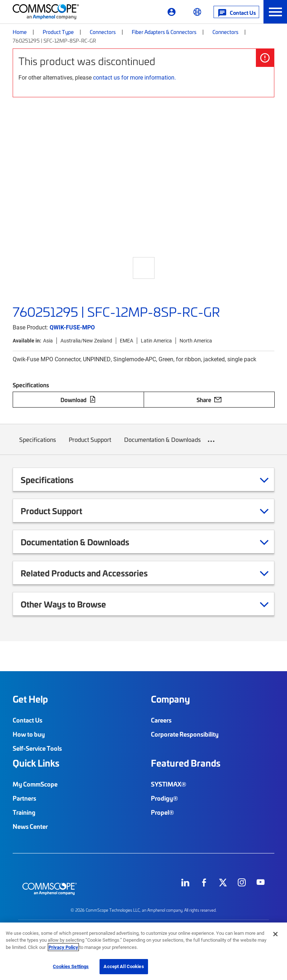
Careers (161, 720)
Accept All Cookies (124, 966)
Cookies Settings (71, 966)
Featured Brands (186, 763)
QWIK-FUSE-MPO (72, 327)
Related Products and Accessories (93, 573)
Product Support (90, 445)
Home (20, 32)
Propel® (163, 812)
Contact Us (28, 720)
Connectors (103, 32)
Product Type (58, 32)
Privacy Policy (63, 947)
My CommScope (35, 784)
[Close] (275, 934)
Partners (24, 798)
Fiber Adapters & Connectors (164, 32)
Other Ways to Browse (72, 604)
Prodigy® (164, 798)
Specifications (38, 445)
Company (170, 699)
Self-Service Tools (37, 748)
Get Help (30, 699)
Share (209, 400)
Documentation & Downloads (163, 445)
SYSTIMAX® (169, 784)
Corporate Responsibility (185, 734)
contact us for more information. (134, 77)
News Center (30, 826)
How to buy (29, 734)
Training (24, 812)
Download (78, 400)
